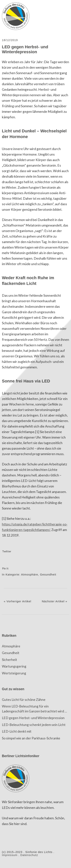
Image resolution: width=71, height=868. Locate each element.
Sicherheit (9, 660)
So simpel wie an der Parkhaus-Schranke (31, 738)
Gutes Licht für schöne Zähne (24, 700)
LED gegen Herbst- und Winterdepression (33, 718)
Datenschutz (29, 855)
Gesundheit (48, 575)
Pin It (5, 568)
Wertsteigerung (14, 673)
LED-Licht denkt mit (17, 731)
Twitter (7, 551)
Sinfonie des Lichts (16, 16)
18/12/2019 (10, 40)
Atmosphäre (30, 575)
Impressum (10, 855)
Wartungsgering (14, 666)
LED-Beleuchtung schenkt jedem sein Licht (34, 725)
